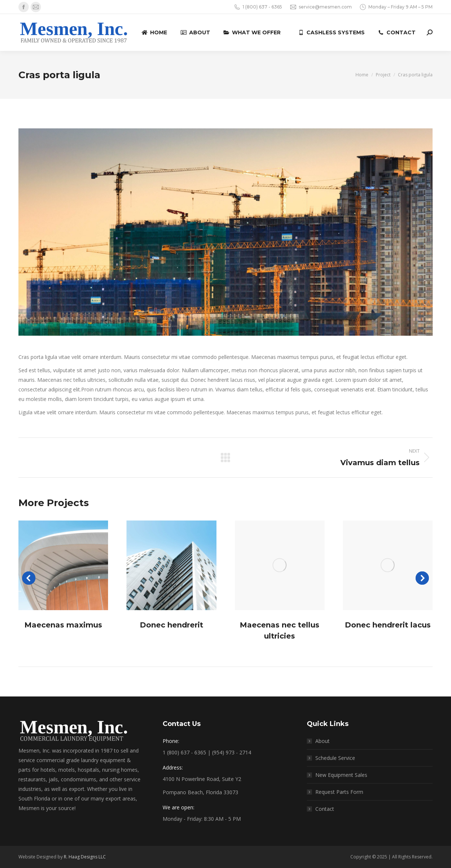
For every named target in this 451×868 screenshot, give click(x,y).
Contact (325, 809)
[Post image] (63, 565)
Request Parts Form (339, 792)
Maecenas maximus (63, 625)
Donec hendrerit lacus (388, 625)
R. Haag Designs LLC (85, 857)
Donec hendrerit (171, 625)
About (322, 741)
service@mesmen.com (321, 7)
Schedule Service (335, 758)
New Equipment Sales (341, 775)
